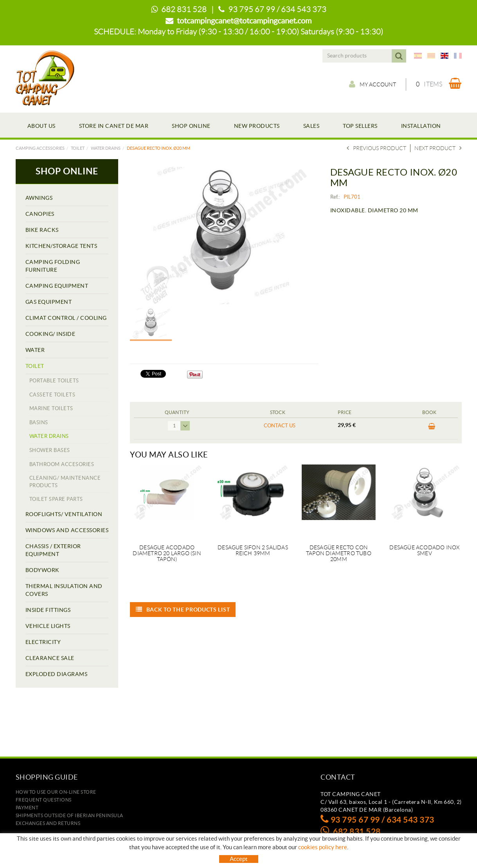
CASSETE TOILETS (52, 395)
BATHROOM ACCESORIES (62, 464)
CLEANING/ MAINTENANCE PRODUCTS (65, 482)
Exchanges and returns (48, 823)
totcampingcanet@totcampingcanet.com (244, 21)
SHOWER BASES (50, 450)
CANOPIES (40, 214)
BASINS (39, 422)
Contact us (280, 426)
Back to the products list (183, 610)
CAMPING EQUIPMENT (57, 286)
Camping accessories (40, 148)
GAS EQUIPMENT (49, 302)
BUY (432, 427)
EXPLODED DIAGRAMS (57, 674)
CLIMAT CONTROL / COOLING (66, 318)
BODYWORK (42, 570)
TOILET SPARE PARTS (56, 499)
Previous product (376, 148)
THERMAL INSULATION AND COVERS (64, 590)
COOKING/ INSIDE (50, 334)
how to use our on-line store (56, 792)
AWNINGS (39, 198)
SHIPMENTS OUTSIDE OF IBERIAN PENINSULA (69, 815)
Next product (438, 148)
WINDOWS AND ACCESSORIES (67, 530)
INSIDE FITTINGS (48, 610)
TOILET (78, 148)
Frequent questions (44, 800)
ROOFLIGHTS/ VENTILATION (64, 514)
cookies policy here (323, 847)
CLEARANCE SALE (50, 658)
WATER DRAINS (106, 148)
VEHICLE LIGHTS (48, 626)
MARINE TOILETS (51, 408)
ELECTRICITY (43, 642)
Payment (27, 808)
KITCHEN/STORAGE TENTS (61, 246)
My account (373, 84)
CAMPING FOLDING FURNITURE (53, 266)
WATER (35, 350)
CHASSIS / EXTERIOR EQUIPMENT (53, 550)
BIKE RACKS (42, 230)
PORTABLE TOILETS (54, 381)
